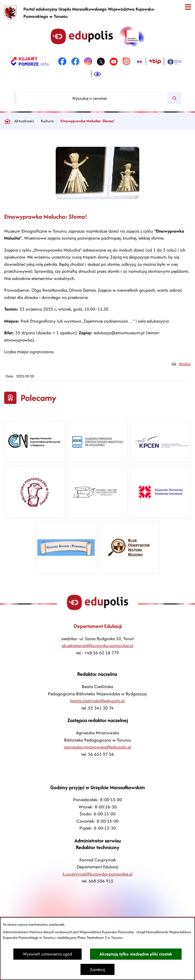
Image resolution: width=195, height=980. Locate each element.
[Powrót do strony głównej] (7, 121)
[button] (97, 198)
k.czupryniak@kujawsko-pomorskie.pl (98, 874)
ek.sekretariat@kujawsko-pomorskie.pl (98, 646)
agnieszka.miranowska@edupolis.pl (97, 747)
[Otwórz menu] (188, 7)
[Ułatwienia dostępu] (97, 74)
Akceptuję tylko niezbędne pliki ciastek (136, 954)
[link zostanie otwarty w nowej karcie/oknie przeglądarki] (30, 62)
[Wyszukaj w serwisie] (92, 98)
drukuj (185, 364)
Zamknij (97, 970)
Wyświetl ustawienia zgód (47, 954)
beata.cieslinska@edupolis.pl (97, 701)
